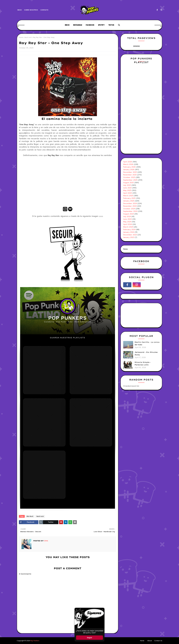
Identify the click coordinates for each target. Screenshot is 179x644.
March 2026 (128, 164)
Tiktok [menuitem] (111, 25)
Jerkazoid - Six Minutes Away (146, 353)
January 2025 (129, 201)
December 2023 (130, 235)
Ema (46, 541)
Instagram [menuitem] (78, 25)
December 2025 (130, 172)
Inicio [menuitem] (67, 25)
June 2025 (127, 188)
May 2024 (127, 222)
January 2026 (129, 170)
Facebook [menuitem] (90, 25)
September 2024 (130, 211)
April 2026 (128, 162)
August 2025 (128, 183)
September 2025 (130, 180)
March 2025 (128, 196)
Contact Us (158, 641)
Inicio (20, 10)
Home (21, 37)
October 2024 (129, 209)
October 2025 (129, 177)
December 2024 (130, 203)
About (150, 641)
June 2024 (127, 219)
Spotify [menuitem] (101, 25)
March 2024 (128, 227)
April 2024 (128, 224)
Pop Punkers (35, 641)
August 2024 (128, 214)
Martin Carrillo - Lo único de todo (147, 343)
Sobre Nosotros (31, 10)
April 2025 (128, 193)
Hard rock (28, 37)
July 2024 (127, 217)
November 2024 (130, 206)
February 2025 (129, 198)
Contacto (44, 10)
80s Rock (30, 516)
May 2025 (127, 190)
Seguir (89, 638)
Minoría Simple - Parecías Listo (143, 363)
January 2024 (129, 232)
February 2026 (129, 167)
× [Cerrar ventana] (102, 610)
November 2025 (130, 175)
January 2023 (129, 237)
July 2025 (127, 185)
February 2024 (129, 230)
